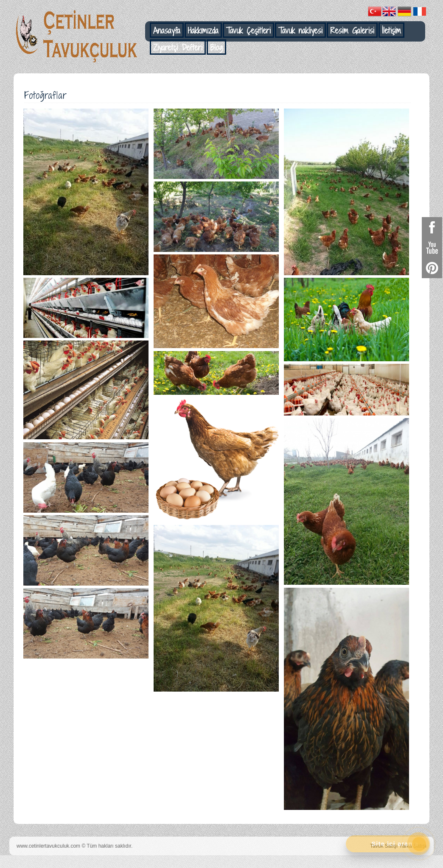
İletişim (391, 31)
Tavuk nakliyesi (300, 31)
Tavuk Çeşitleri (248, 31)
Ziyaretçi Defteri (178, 47)
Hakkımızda (203, 31)
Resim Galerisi (352, 31)
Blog (216, 47)
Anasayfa (167, 31)
